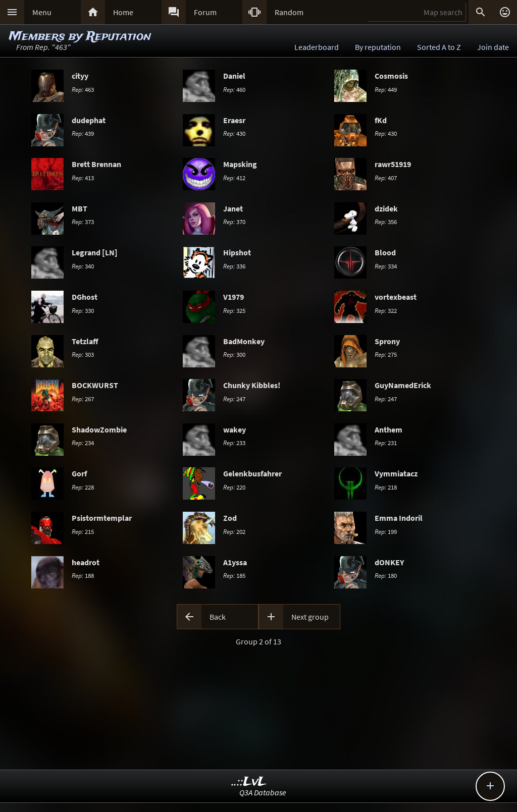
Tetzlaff (85, 341)
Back (218, 617)
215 (83, 531)
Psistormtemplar (102, 518)
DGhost (85, 297)
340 (83, 266)
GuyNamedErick (403, 385)
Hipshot (237, 252)
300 (234, 354)
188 (83, 575)
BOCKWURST (95, 385)
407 (386, 178)
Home (123, 12)
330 (83, 310)
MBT (80, 208)
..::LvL (249, 782)
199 (386, 531)
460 (234, 89)
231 (386, 443)
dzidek (386, 208)
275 (386, 354)
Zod (230, 518)
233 (234, 443)
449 (386, 89)
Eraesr (234, 120)
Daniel (234, 76)
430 (234, 133)
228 (83, 487)
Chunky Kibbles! (252, 385)
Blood (385, 252)
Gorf (79, 473)
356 (386, 222)
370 (234, 222)
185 (234, 575)
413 (83, 178)
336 (234, 266)
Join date (493, 47)
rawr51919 (393, 164)
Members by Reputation (80, 37)
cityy (80, 76)
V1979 (234, 297)
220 (234, 487)
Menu (42, 12)
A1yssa (235, 562)
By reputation (378, 47)
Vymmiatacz (396, 473)
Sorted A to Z (439, 47)
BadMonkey (244, 341)
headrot (86, 562)
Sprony (387, 341)
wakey (235, 429)
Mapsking (240, 164)
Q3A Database (263, 792)
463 (83, 89)
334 (386, 266)
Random (289, 12)
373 (83, 222)
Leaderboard (317, 47)
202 (234, 531)
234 (83, 443)
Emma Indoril (399, 518)
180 (386, 575)
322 (386, 310)
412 (234, 178)
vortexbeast (396, 297)
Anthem (389, 429)
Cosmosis (391, 76)
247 (234, 399)
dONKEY (389, 562)
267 (83, 399)
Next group (310, 617)
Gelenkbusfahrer (252, 473)
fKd (381, 120)
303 (83, 354)
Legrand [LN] (95, 252)
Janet (233, 208)
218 (386, 487)
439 (83, 133)
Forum (205, 12)
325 (234, 310)
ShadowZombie (99, 429)
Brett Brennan (96, 164)
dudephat (89, 120)
